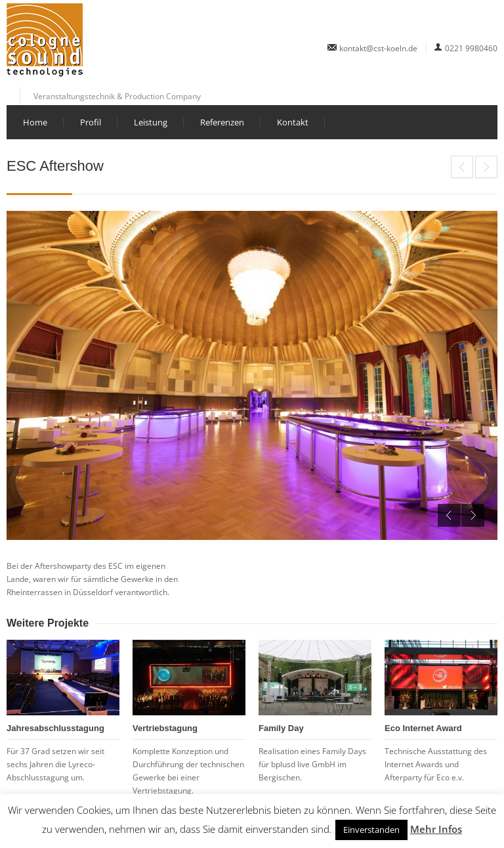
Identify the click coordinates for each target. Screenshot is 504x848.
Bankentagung (486, 167)
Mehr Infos (436, 829)
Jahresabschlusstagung (55, 728)
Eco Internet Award (462, 167)
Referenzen (222, 122)
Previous (449, 515)
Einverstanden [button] (371, 830)
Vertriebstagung (165, 728)
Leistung (151, 122)
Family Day (281, 728)
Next (473, 515)
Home (35, 122)
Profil (91, 122)
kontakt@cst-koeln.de (378, 48)
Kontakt (293, 122)
